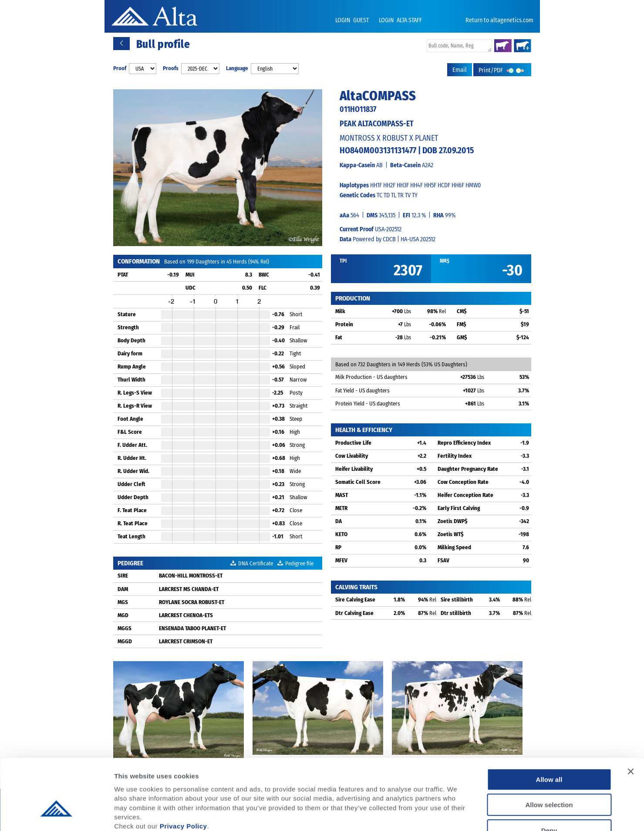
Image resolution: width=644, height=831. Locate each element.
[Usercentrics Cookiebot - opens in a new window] (56, 814)
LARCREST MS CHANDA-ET (189, 589)
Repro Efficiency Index (464, 443)
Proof (120, 68)
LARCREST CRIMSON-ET (186, 641)
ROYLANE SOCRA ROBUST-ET (192, 602)
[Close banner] (631, 716)
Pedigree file (295, 563)
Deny (549, 775)
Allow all (549, 725)
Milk (340, 311)
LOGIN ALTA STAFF (400, 20)
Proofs (171, 68)
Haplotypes (354, 185)
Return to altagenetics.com (499, 20)
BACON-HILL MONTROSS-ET (191, 576)
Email (460, 70)
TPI (343, 261)
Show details (457, 814)
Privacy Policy (184, 771)
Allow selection (549, 750)
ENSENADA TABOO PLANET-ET (192, 628)
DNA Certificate (252, 563)
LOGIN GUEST (353, 20)
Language (237, 68)
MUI (190, 275)
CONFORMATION (139, 261)
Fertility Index (455, 456)
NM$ (445, 261)
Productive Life (353, 443)
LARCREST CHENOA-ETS (186, 615)
